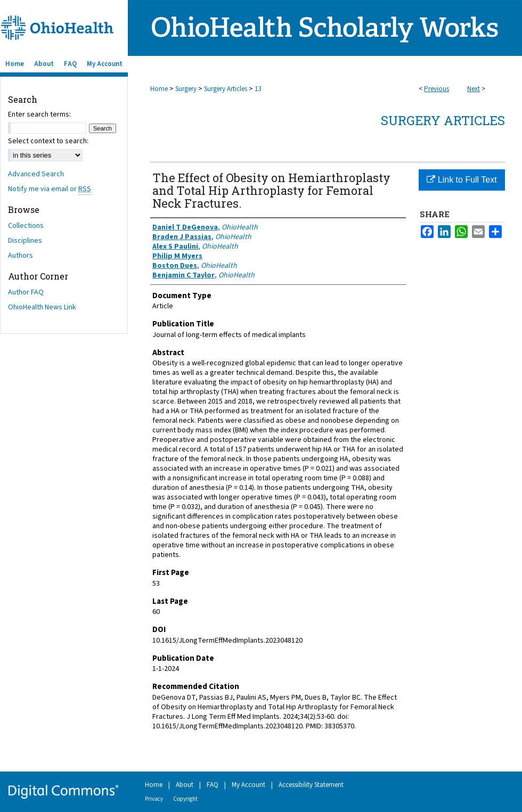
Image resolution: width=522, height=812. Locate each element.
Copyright (185, 799)
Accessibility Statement (311, 785)
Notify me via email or (50, 189)
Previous (437, 89)
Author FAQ (26, 292)
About (185, 785)
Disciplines (25, 241)
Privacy (154, 799)
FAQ (213, 785)
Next (474, 89)
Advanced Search (36, 174)
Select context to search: (48, 141)
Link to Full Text (462, 180)
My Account (248, 785)
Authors (21, 256)
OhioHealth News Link (42, 307)
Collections (26, 226)
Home (159, 89)
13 (258, 89)
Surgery (186, 89)
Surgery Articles (226, 89)
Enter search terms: (39, 114)
